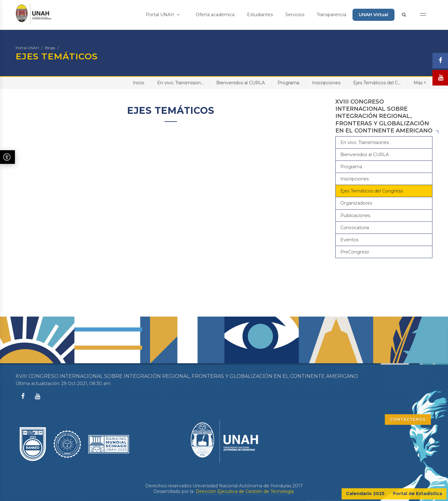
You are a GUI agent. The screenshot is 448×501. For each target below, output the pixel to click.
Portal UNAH (163, 15)
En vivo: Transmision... (180, 83)
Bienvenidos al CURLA (240, 83)
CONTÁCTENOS (408, 419)
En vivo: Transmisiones (365, 142)
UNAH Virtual (373, 15)
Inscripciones (326, 83)
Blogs (50, 48)
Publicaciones (355, 216)
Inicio (139, 83)
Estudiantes (260, 15)
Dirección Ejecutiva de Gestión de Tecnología (245, 491)
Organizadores (356, 203)
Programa (288, 83)
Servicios (295, 15)
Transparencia (331, 15)
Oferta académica (215, 15)
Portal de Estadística (418, 494)
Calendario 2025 (365, 494)
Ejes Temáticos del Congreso (372, 191)
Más (420, 83)
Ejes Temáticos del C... (377, 83)
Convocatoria (355, 228)
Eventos (349, 240)
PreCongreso (355, 252)
